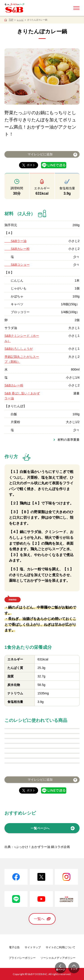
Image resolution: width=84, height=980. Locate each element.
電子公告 (14, 947)
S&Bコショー (17, 265)
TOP (11, 20)
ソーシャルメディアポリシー (58, 958)
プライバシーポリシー (22, 958)
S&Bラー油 (15, 241)
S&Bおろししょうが (19, 349)
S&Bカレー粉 (17, 249)
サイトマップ (33, 947)
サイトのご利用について (60, 947)
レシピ (20, 20)
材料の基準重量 (69, 440)
